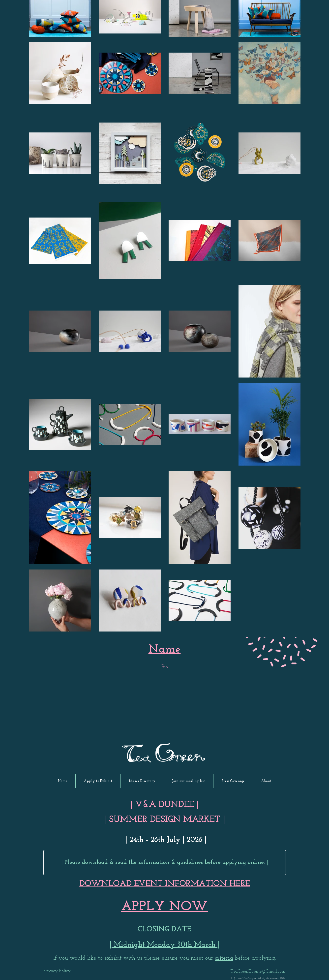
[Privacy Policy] (57, 971)
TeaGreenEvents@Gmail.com (258, 971)
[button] (98, 781)
